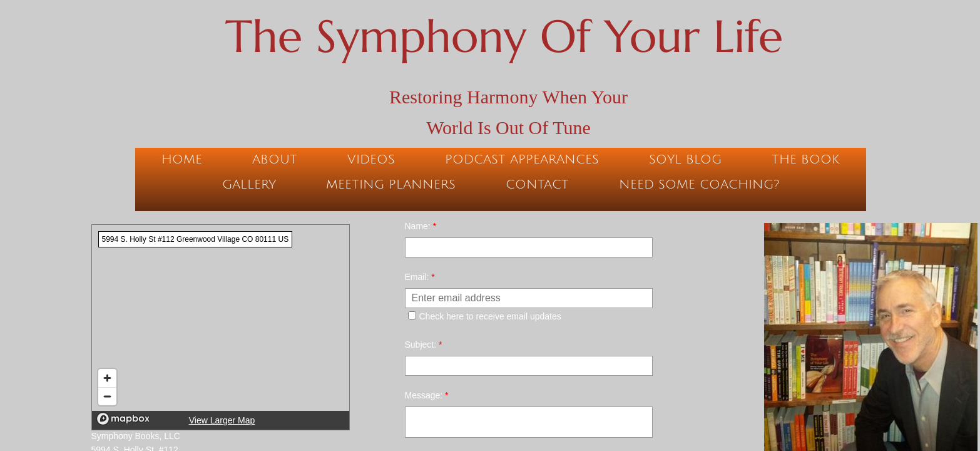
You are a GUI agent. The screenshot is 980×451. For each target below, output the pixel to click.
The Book (805, 160)
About (275, 160)
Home (182, 160)
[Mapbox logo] (123, 419)
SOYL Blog (685, 160)
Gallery (249, 185)
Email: (420, 277)
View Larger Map (222, 420)
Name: (421, 226)
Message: (427, 395)
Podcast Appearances (522, 160)
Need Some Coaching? (699, 185)
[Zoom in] (107, 378)
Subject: (424, 345)
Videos (371, 160)
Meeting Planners (391, 185)
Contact (537, 185)
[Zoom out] (107, 396)
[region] (221, 327)
